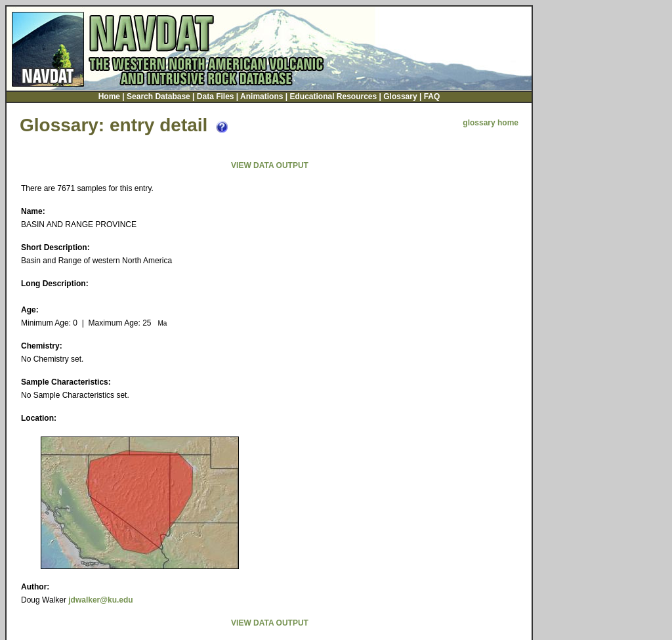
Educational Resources (333, 95)
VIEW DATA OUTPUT (270, 164)
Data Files (216, 95)
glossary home (491, 121)
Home (109, 95)
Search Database (158, 95)
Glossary (400, 95)
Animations (262, 95)
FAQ (432, 95)
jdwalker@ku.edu (100, 599)
